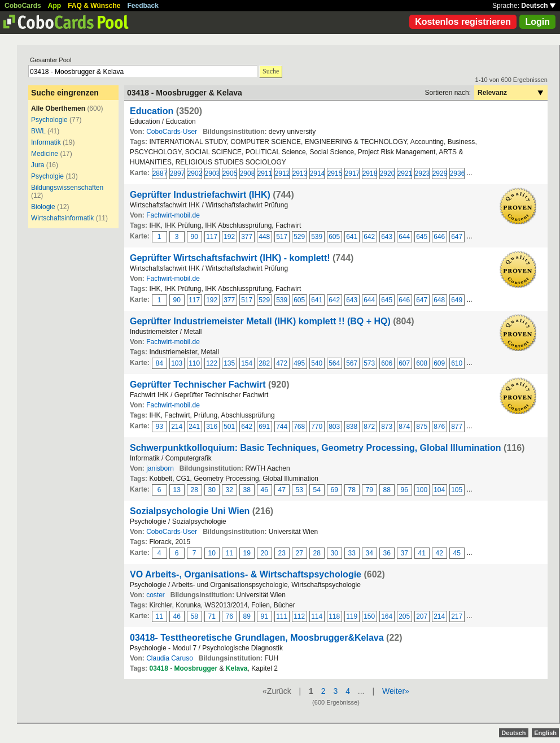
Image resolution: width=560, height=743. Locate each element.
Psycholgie (47, 176)
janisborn (160, 468)
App (54, 6)
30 (212, 490)
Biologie (43, 207)
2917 (352, 173)
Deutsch (538, 6)
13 (177, 490)
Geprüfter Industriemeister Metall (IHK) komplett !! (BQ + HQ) (260, 321)
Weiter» (396, 691)
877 (457, 427)
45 (457, 553)
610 (457, 363)
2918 (370, 173)
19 (247, 553)
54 (317, 490)
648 (439, 300)
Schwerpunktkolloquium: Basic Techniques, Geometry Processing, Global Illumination (316, 448)
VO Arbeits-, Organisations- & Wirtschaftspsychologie (246, 574)
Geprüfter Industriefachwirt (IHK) (200, 195)
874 (404, 427)
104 (439, 490)
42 (439, 553)
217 (457, 616)
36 (387, 553)
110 (194, 363)
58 (194, 616)
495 (299, 363)
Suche (271, 71)
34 (369, 553)
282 (264, 363)
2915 (335, 173)
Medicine (45, 154)
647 (457, 237)
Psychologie (49, 120)
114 (317, 616)
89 (247, 616)
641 (352, 237)
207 (422, 616)
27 (299, 553)
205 (404, 616)
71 (212, 616)
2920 (387, 173)
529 (299, 237)
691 (264, 427)
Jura (38, 165)
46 (264, 490)
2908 (247, 173)
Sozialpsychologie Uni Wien (190, 511)
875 (422, 427)
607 (404, 363)
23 (282, 553)
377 (247, 237)
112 (299, 616)
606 (387, 363)
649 (457, 300)
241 (194, 427)
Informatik (46, 142)
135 (229, 363)
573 (369, 363)
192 (229, 237)
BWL (38, 131)
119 (352, 616)
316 (212, 427)
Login (537, 22)
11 (229, 553)
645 (422, 237)
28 (194, 490)
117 (212, 237)
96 (404, 490)
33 (352, 553)
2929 (440, 173)
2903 (212, 173)
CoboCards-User (172, 132)
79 (369, 490)
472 (282, 363)
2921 (405, 173)
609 (439, 363)
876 (439, 427)
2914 (317, 173)
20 (264, 553)
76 (229, 616)
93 (159, 427)
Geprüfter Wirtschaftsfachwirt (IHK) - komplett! (230, 258)
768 (299, 427)
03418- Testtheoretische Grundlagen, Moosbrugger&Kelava (257, 638)
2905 (230, 173)
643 (387, 237)
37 (404, 553)
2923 (422, 173)
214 (177, 427)
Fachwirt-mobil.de (173, 215)
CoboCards (23, 6)
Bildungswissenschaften (67, 188)
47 (282, 490)
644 (404, 237)
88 (387, 490)
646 (439, 237)
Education (152, 111)
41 (422, 553)
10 (212, 553)
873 (387, 427)
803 (334, 427)
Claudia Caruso (170, 658)
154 (247, 363)
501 (229, 427)
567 (352, 363)
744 (282, 427)
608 (422, 363)
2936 (457, 173)
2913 (300, 173)
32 (229, 490)
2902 (195, 173)
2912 (282, 173)
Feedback (143, 6)
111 (282, 616)
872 (369, 427)
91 (264, 616)
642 (369, 237)
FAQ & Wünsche (94, 6)
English (545, 733)
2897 (177, 173)
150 (369, 616)
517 (282, 237)
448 (264, 237)
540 (317, 363)
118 (334, 616)
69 (334, 490)
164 (387, 616)
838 (352, 427)
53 (299, 490)
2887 (160, 173)
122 (212, 363)
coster (156, 595)
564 (334, 363)
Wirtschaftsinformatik (62, 218)
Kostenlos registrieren (463, 22)
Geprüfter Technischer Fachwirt (198, 384)
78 (352, 490)
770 (317, 427)
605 (334, 237)
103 (177, 363)
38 (247, 490)
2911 (265, 173)
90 (194, 237)
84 (159, 363)
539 (317, 237)
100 (422, 490)
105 (457, 490)
